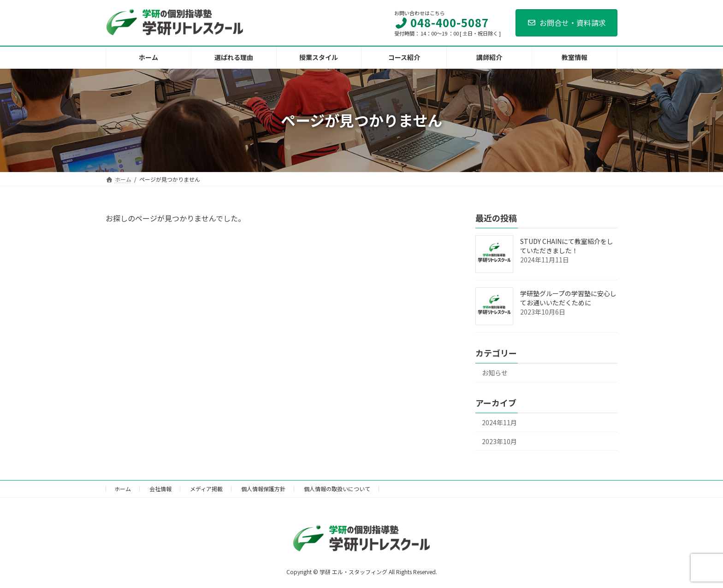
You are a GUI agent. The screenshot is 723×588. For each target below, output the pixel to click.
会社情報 (160, 489)
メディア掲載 (206, 489)
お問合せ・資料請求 (566, 23)
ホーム (123, 489)
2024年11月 (499, 422)
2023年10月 (499, 441)
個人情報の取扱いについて (337, 489)
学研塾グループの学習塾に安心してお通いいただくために (568, 298)
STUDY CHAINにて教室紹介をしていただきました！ (567, 246)
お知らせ (495, 373)
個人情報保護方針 (263, 489)
